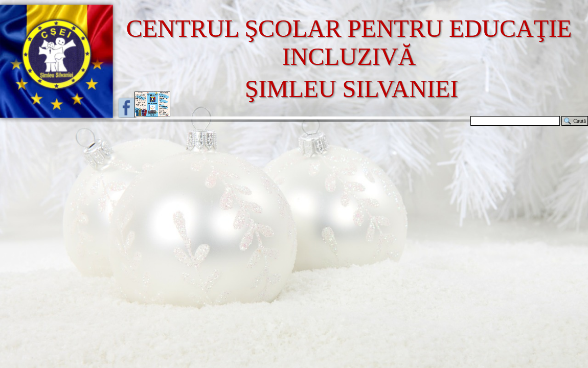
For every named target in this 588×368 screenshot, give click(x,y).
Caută (580, 121)
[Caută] (515, 121)
